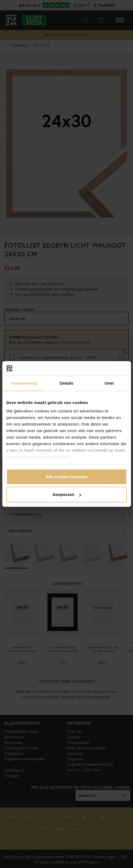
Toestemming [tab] (24, 383)
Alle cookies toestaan (66, 477)
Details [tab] (67, 383)
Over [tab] (109, 383)
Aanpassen (67, 494)
